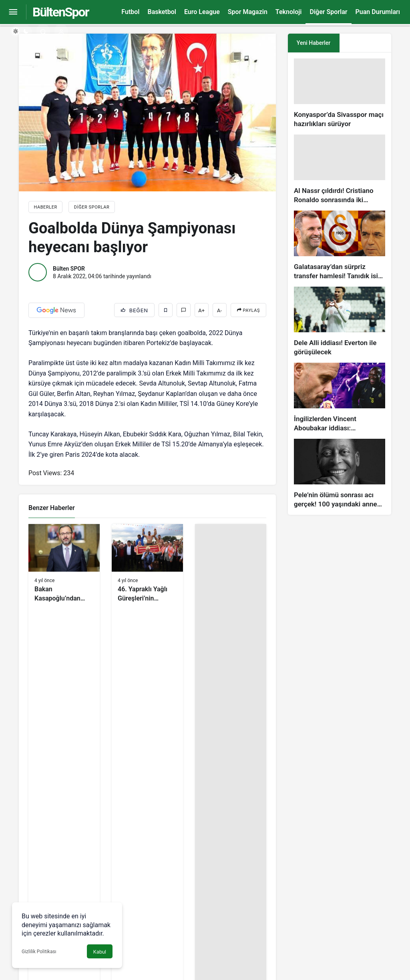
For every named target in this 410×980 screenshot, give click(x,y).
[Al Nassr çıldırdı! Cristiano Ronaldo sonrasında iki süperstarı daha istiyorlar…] (340, 170)
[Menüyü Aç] (13, 12)
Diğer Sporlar (328, 12)
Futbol (130, 12)
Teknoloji (289, 12)
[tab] (365, 43)
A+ (201, 310)
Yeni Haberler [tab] (314, 43)
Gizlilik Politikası (39, 952)
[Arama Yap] (43, 31)
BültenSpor (60, 12)
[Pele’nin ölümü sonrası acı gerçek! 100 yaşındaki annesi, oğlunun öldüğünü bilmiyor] (340, 474)
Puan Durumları (378, 12)
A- (219, 310)
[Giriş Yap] (61, 31)
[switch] (21, 31)
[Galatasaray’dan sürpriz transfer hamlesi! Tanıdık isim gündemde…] (340, 246)
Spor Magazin (248, 12)
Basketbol (162, 12)
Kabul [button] (100, 952)
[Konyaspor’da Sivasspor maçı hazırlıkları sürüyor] (340, 93)
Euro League (202, 12)
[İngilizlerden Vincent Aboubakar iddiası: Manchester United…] (340, 398)
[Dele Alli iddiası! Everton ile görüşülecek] (340, 322)
